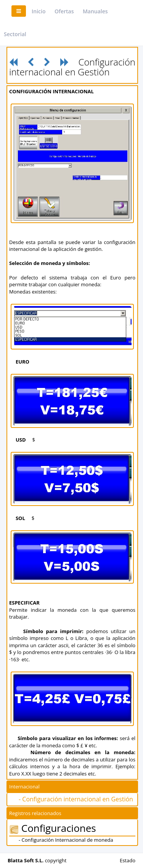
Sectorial (15, 34)
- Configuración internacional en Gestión (76, 799)
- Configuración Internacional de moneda (66, 840)
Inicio (39, 11)
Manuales (95, 11)
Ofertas (64, 11)
